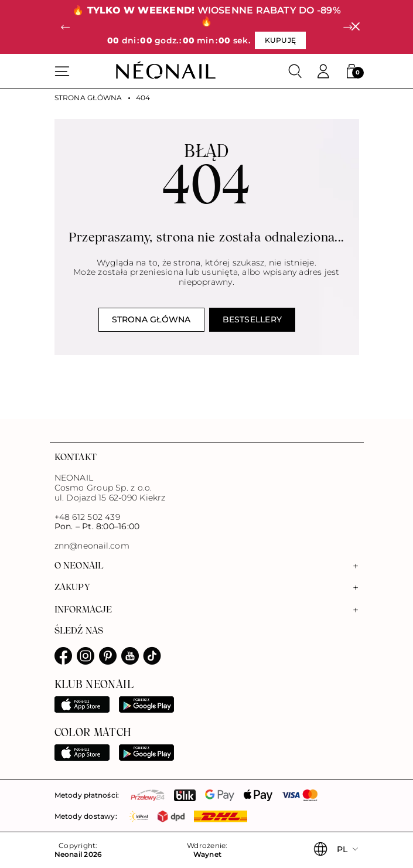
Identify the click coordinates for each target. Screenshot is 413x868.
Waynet (207, 855)
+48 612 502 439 (87, 517)
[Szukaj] (295, 72)
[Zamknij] (355, 27)
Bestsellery (252, 319)
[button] (66, 27)
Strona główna (88, 98)
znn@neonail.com (92, 546)
